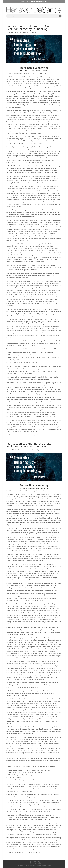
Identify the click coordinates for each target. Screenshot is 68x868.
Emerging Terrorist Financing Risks (39, 319)
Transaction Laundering (28, 32)
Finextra (23, 373)
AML (16, 450)
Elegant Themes (30, 865)
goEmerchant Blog (40, 73)
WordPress (48, 865)
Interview (18, 32)
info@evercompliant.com (33, 435)
